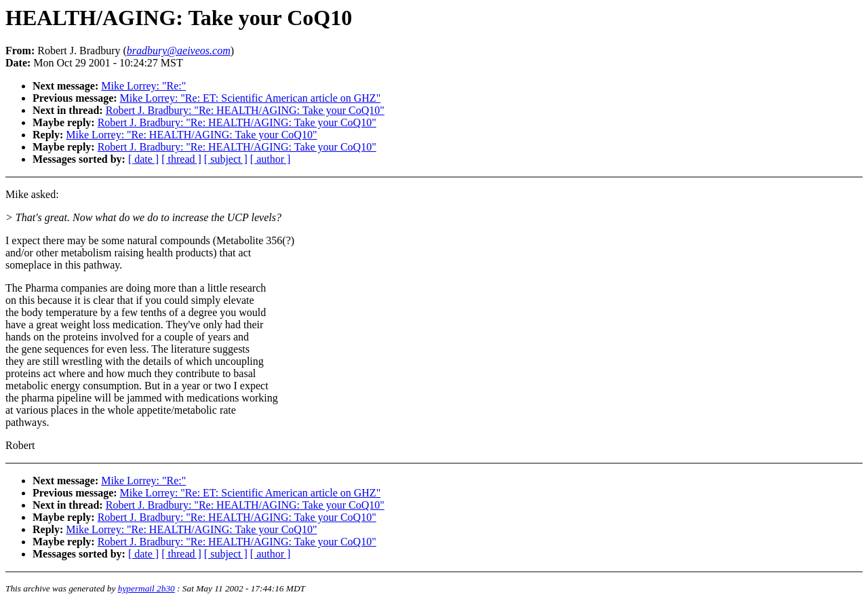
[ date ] (143, 159)
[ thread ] (181, 159)
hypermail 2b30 (146, 588)
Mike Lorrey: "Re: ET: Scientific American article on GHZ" (251, 98)
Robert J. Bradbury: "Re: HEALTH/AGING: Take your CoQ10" (245, 110)
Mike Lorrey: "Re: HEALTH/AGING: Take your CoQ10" (191, 135)
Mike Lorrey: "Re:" (143, 86)
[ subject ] (226, 159)
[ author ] (271, 159)
